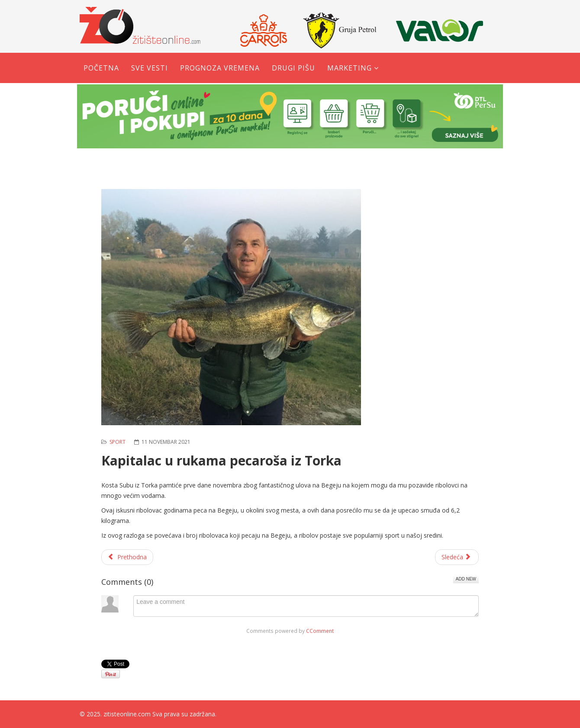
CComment (320, 631)
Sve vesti (150, 68)
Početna (101, 68)
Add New (466, 579)
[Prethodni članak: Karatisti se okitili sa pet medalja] (127, 557)
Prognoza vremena (220, 68)
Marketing (350, 68)
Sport (118, 442)
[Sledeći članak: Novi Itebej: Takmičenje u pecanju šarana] (457, 557)
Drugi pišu (293, 68)
